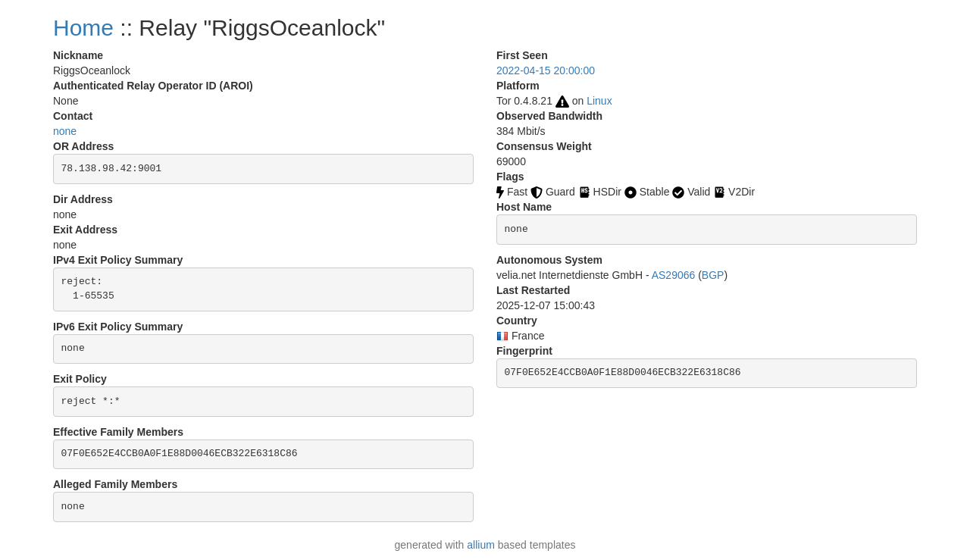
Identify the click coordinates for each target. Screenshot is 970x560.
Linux (599, 101)
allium (481, 545)
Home (83, 28)
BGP (713, 275)
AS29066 (674, 275)
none (65, 131)
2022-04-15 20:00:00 (546, 70)
